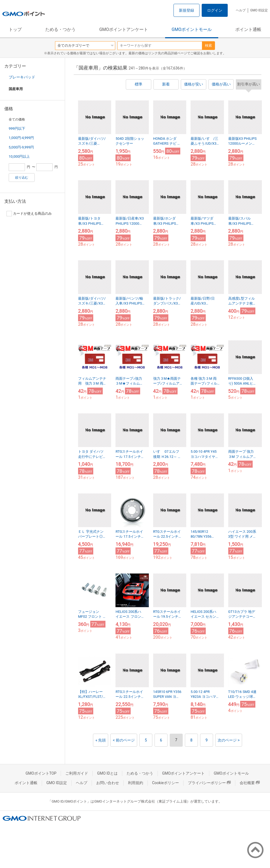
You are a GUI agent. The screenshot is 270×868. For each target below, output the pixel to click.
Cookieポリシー (165, 783)
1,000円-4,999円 (21, 138)
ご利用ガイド (77, 773)
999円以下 (17, 129)
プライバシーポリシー (209, 783)
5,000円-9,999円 (21, 147)
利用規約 (136, 783)
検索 (208, 45)
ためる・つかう (60, 29)
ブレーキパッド (22, 77)
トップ (15, 29)
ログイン (215, 10)
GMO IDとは (107, 773)
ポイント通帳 (248, 29)
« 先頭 (101, 740)
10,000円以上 (19, 156)
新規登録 (187, 10)
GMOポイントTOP (41, 773)
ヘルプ (241, 10)
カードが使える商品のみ (29, 214)
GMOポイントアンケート (124, 29)
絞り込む (22, 178)
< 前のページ (124, 740)
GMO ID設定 (259, 10)
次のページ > (229, 740)
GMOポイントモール (192, 29)
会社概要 (250, 783)
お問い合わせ (108, 783)
